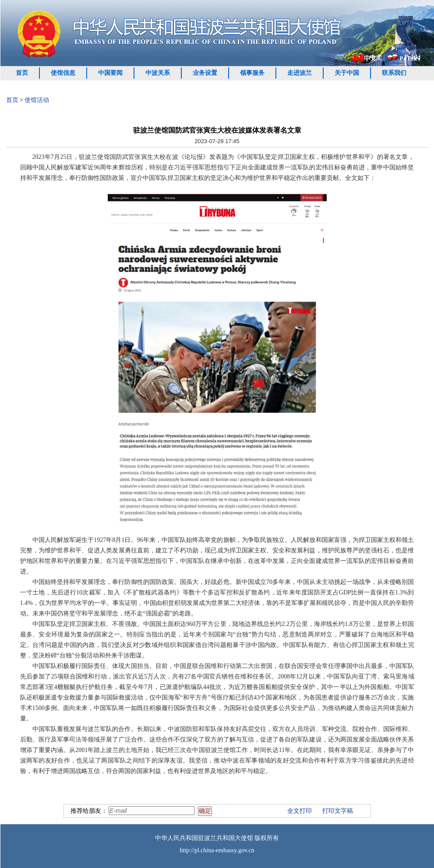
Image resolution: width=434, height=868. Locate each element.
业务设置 (205, 73)
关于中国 (347, 73)
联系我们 (394, 73)
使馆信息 (63, 73)
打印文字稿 (338, 811)
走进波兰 (300, 73)
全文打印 (300, 811)
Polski (413, 57)
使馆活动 (37, 100)
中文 (376, 58)
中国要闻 (110, 73)
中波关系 (158, 73)
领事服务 (252, 73)
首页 (22, 73)
